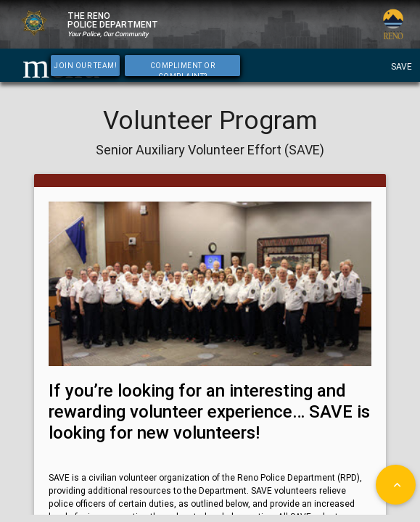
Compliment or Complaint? (183, 69)
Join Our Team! (85, 66)
